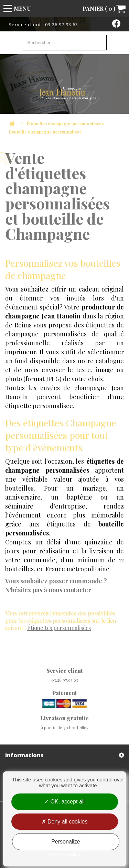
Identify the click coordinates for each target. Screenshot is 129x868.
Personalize (66, 842)
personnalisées (59, 628)
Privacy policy (65, 854)
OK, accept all (64, 802)
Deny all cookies (65, 822)
